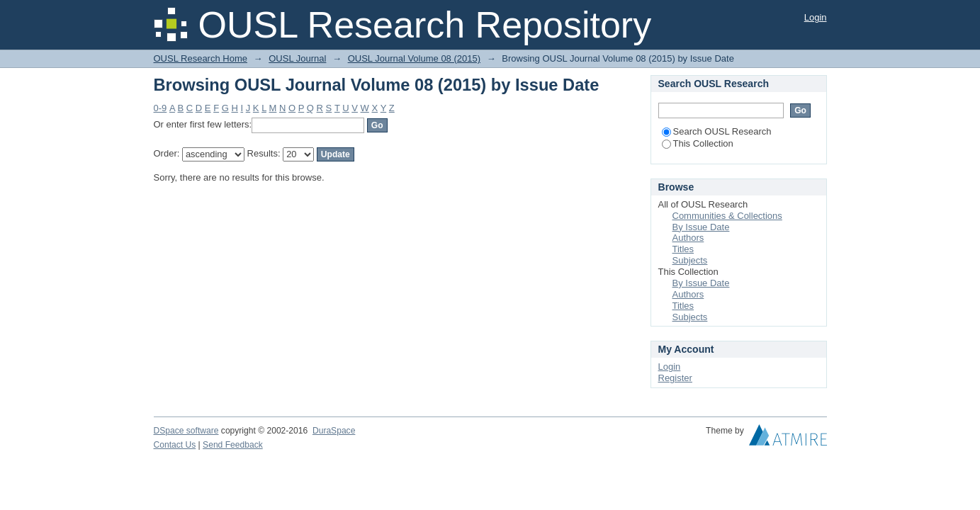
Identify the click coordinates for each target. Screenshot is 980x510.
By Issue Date (701, 227)
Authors (688, 238)
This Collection (698, 143)
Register (675, 378)
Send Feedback (233, 445)
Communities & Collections (727, 216)
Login (816, 17)
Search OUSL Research (717, 131)
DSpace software (186, 431)
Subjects (690, 260)
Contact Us (175, 445)
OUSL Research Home (201, 58)
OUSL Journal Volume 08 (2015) (414, 58)
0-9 (160, 108)
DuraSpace (334, 431)
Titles (683, 249)
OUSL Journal (297, 58)
